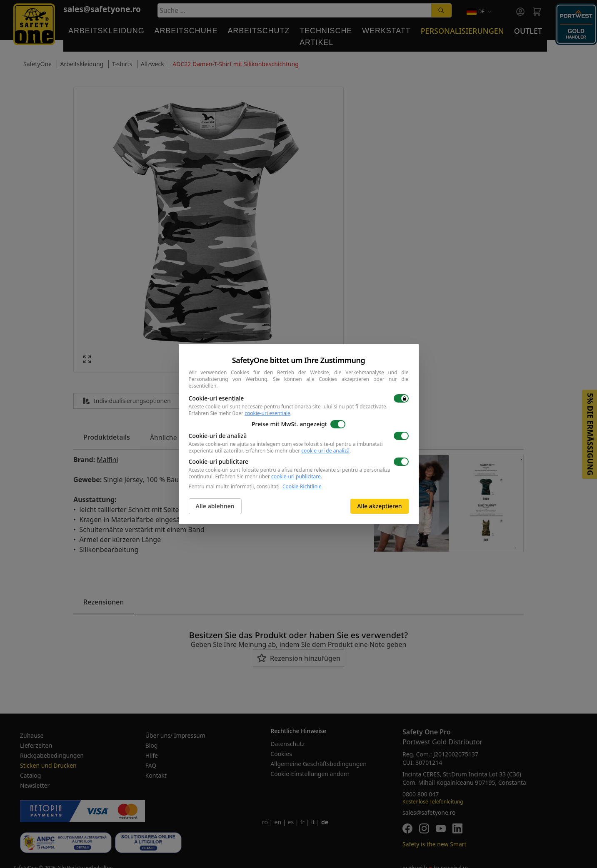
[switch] (401, 398)
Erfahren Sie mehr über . (240, 413)
